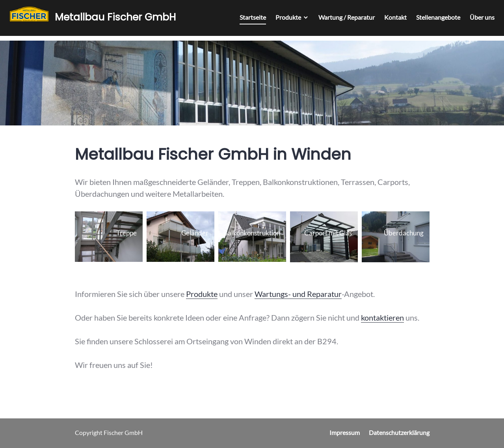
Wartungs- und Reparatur (298, 294)
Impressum (345, 432)
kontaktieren (382, 317)
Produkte (286, 20)
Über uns (480, 20)
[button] (109, 237)
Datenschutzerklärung (399, 432)
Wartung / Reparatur (344, 20)
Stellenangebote (436, 20)
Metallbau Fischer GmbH (118, 19)
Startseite (250, 20)
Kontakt (393, 20)
